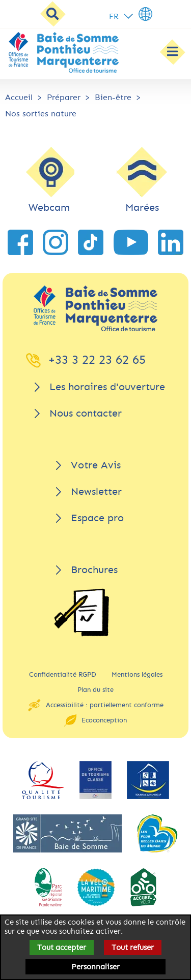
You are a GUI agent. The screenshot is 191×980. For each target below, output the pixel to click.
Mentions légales (137, 674)
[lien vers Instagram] (56, 242)
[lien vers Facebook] (20, 242)
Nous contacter (86, 413)
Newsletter (96, 492)
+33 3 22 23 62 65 (97, 360)
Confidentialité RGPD (63, 674)
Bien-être (113, 97)
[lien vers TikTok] (91, 242)
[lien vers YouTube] (131, 242)
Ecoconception (104, 720)
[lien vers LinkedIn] (171, 242)
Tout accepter (62, 947)
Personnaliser (95, 967)
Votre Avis (96, 465)
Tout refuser (133, 947)
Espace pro (97, 518)
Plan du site (95, 690)
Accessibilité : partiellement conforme (105, 705)
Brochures (94, 570)
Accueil (19, 97)
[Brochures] (81, 612)
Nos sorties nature (41, 114)
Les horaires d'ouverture (107, 387)
